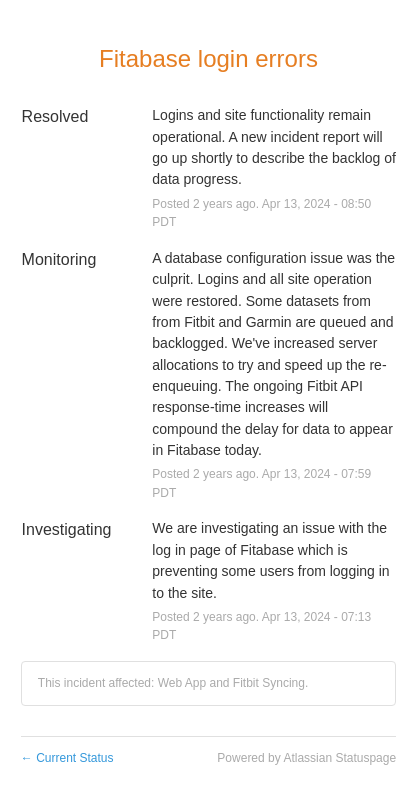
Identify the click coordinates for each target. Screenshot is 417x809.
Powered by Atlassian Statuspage (306, 758)
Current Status (67, 758)
